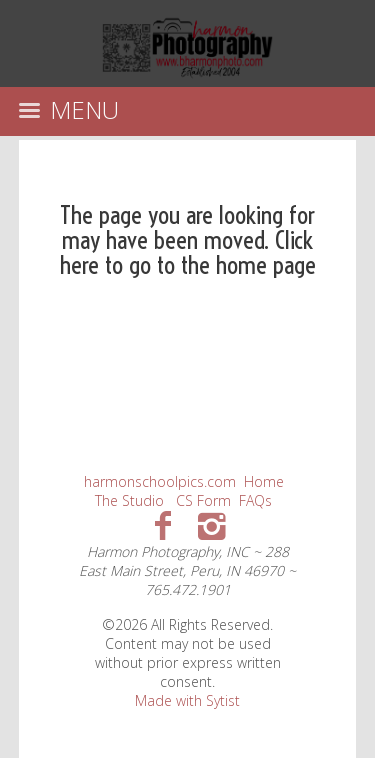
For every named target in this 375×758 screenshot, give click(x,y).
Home (264, 481)
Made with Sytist (187, 700)
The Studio (129, 500)
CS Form (203, 500)
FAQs (255, 500)
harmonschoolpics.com (160, 481)
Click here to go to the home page (188, 252)
